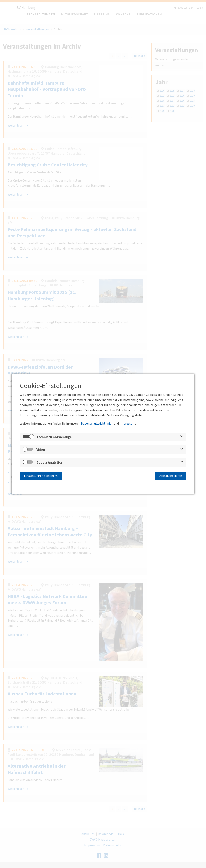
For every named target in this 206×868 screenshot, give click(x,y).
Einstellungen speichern (41, 475)
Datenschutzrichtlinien (97, 424)
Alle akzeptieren (171, 475)
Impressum (127, 424)
